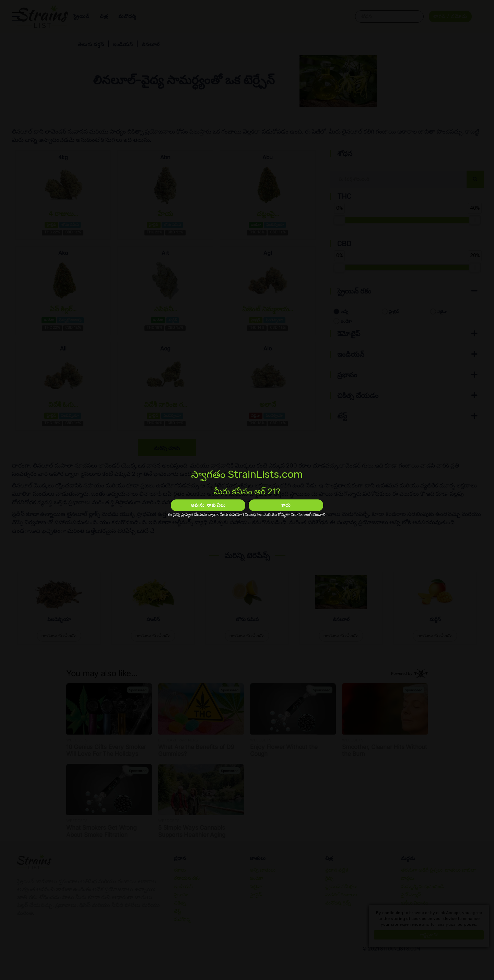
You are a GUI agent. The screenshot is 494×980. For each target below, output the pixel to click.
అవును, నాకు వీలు (208, 505)
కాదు (286, 505)
